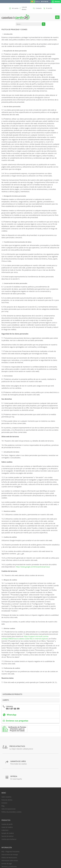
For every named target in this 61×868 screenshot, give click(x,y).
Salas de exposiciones (8, 809)
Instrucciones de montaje (10, 855)
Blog (3, 806)
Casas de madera (7, 827)
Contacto (4, 803)
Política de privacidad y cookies (12, 812)
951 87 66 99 (45, 2)
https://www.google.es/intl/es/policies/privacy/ (33, 567)
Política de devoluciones (9, 858)
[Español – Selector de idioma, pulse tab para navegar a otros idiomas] (33, 2)
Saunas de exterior (8, 836)
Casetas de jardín (7, 824)
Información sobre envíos (10, 861)
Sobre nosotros (6, 797)
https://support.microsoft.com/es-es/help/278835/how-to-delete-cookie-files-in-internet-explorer (25, 638)
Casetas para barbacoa (9, 839)
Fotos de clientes (7, 800)
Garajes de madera (8, 833)
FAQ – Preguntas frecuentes (10, 852)
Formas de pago (7, 864)
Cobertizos (5, 830)
